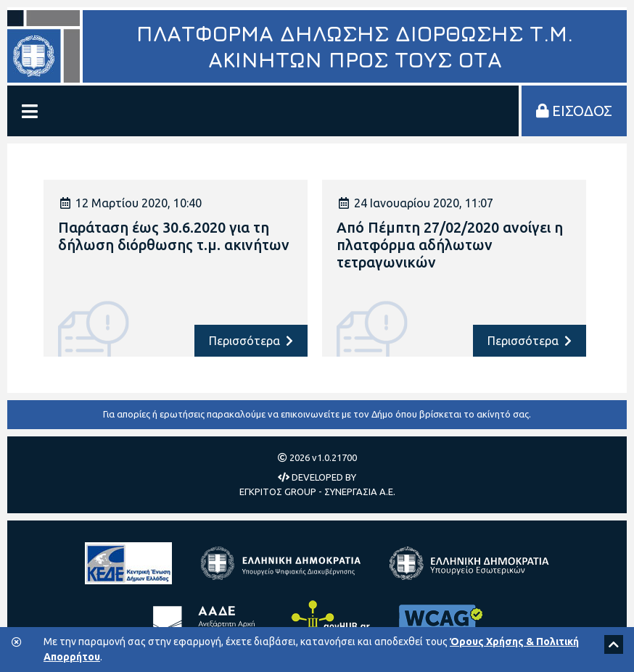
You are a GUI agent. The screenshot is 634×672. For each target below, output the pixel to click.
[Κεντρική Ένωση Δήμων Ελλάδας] (128, 563)
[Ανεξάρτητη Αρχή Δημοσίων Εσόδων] (207, 621)
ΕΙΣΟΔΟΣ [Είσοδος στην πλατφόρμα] (574, 111)
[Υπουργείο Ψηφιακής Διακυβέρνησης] (281, 563)
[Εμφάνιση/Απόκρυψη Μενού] (30, 111)
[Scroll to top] (614, 644)
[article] (176, 268)
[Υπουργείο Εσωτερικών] (469, 563)
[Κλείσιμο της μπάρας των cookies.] (17, 643)
